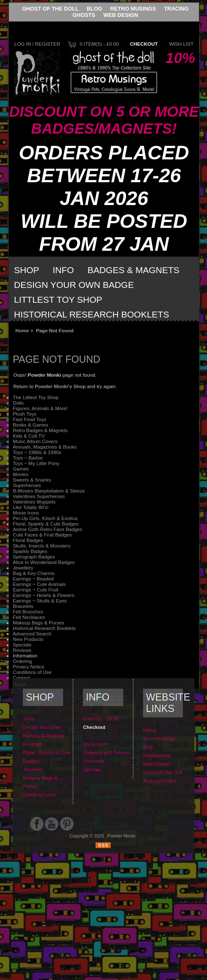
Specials (22, 645)
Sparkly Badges (30, 551)
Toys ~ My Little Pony (36, 463)
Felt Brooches (28, 612)
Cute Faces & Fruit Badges (42, 535)
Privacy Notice (28, 667)
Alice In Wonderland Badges (44, 562)
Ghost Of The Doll (50, 9)
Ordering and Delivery (107, 752)
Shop (27, 270)
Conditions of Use (32, 672)
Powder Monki (121, 836)
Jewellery (23, 568)
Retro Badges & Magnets (40, 430)
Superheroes (27, 485)
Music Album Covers (35, 441)
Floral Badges (28, 540)
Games (21, 469)
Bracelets (23, 606)
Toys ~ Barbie (28, 458)
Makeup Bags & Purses (38, 623)
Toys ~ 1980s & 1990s (37, 452)
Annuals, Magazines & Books (45, 447)
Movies (21, 474)
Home (22, 330)
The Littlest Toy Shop (36, 397)
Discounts (94, 761)
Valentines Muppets (34, 502)
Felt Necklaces (29, 617)
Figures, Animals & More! (40, 408)
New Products (28, 639)
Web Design (121, 15)
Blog (95, 9)
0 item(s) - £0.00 (99, 44)
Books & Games (30, 425)
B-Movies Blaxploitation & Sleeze (49, 491)
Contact (21, 678)
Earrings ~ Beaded (33, 579)
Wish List (181, 44)
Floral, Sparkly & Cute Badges (46, 524)
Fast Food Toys (29, 419)
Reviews (22, 650)
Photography (157, 755)
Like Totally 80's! (31, 507)
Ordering (22, 661)
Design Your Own (42, 727)
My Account (96, 744)
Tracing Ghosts (160, 781)
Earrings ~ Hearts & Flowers (43, 595)
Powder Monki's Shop (60, 386)
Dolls (18, 403)
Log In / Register (37, 44)
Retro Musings (133, 9)
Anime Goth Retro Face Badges (47, 529)
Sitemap (92, 769)
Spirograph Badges (34, 557)
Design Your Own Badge (74, 285)
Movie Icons (26, 513)
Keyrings (32, 744)
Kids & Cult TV (29, 436)
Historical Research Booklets (91, 314)
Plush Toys (25, 414)
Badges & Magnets (134, 270)
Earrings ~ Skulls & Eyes (40, 601)
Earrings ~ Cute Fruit (35, 590)
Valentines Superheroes (39, 496)
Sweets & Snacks (32, 480)
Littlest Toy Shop (58, 300)
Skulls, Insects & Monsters (41, 546)
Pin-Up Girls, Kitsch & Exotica (45, 518)
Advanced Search (32, 634)
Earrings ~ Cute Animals (39, 584)
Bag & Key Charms (34, 573)
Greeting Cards (40, 795)
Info (63, 270)
